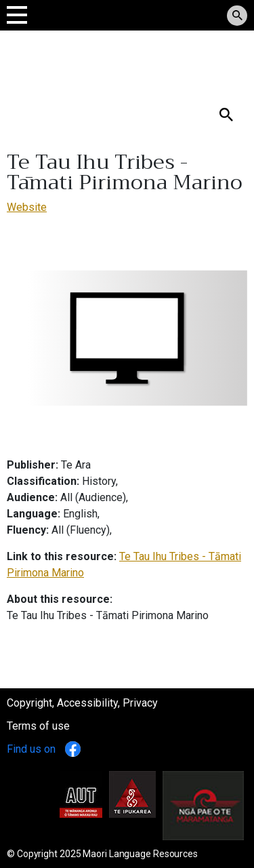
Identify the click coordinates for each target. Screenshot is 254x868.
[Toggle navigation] (17, 14)
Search (23, 93)
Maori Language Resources (140, 854)
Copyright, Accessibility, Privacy (82, 703)
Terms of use (38, 726)
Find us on (44, 749)
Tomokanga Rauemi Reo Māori (103, 61)
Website (27, 207)
